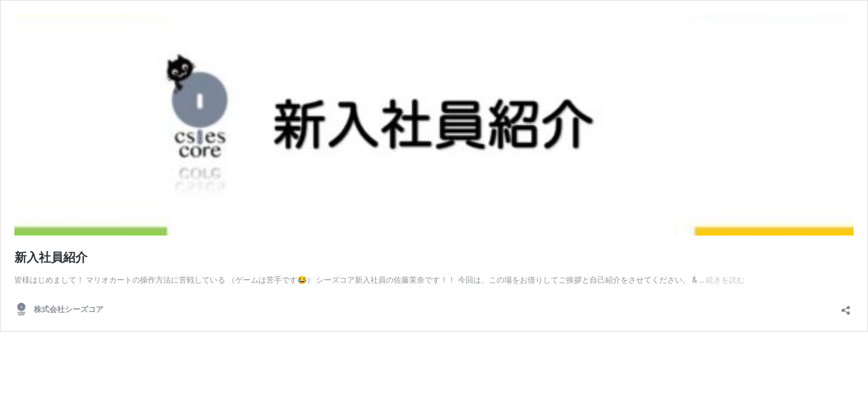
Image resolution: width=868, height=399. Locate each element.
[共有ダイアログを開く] (846, 307)
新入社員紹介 (51, 257)
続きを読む (725, 280)
